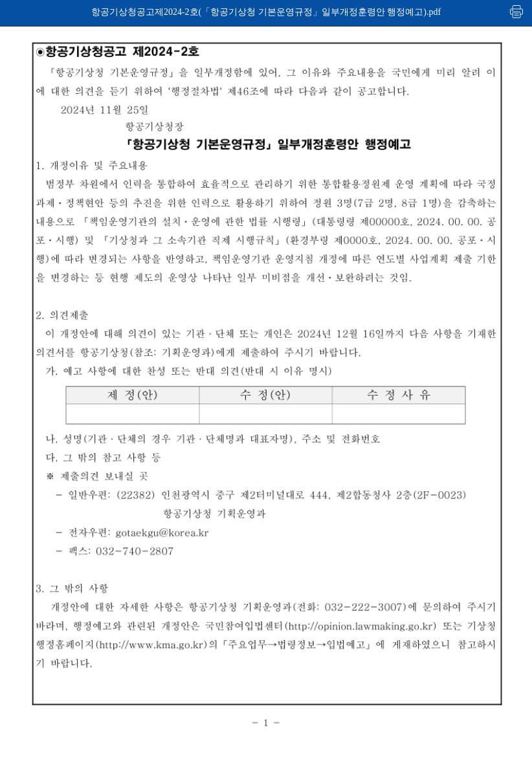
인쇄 (517, 11)
